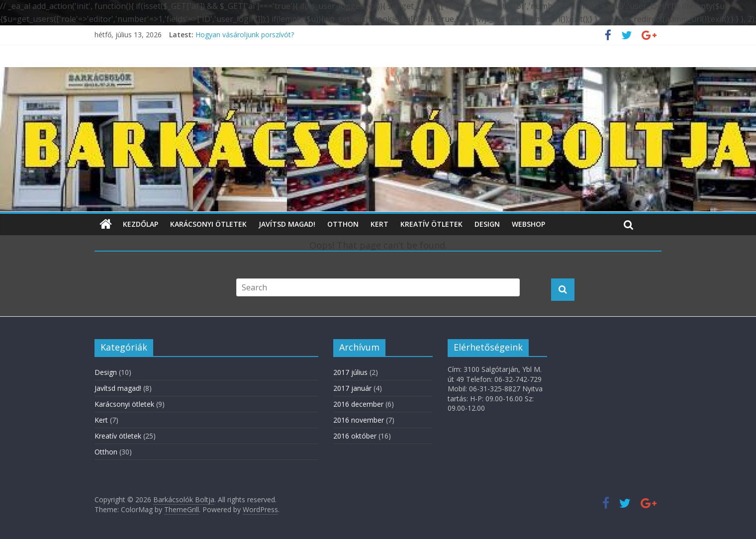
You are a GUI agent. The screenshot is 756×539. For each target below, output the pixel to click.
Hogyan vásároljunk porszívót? (245, 35)
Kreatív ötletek (431, 224)
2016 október (355, 436)
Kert (379, 224)
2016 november (359, 420)
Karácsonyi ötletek (208, 224)
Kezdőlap (141, 224)
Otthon (343, 224)
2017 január (352, 388)
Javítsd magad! (287, 224)
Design (487, 224)
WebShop (528, 224)
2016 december (358, 404)
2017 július (350, 372)
